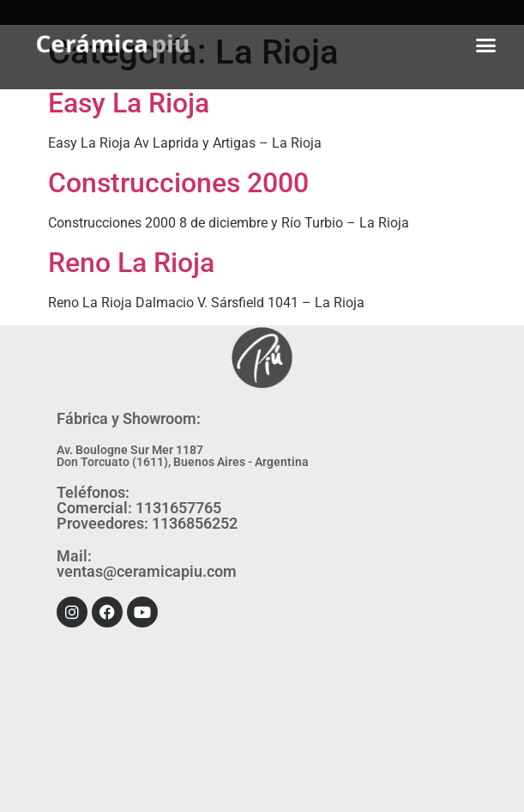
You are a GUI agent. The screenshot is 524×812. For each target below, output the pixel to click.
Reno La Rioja (131, 263)
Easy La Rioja (129, 103)
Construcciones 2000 (178, 183)
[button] (486, 45)
